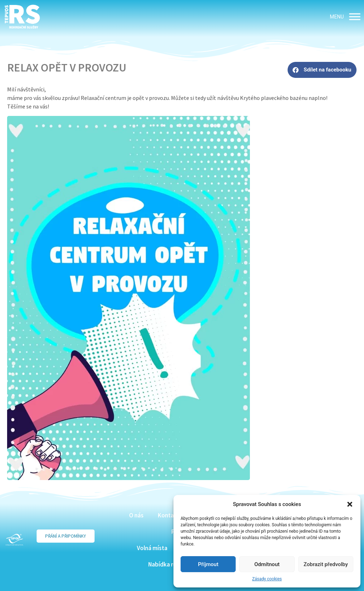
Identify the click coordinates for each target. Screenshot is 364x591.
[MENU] (355, 17)
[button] (350, 504)
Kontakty (170, 515)
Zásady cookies (267, 579)
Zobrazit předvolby (326, 564)
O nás (136, 515)
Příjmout (208, 564)
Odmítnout (267, 564)
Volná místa (152, 548)
